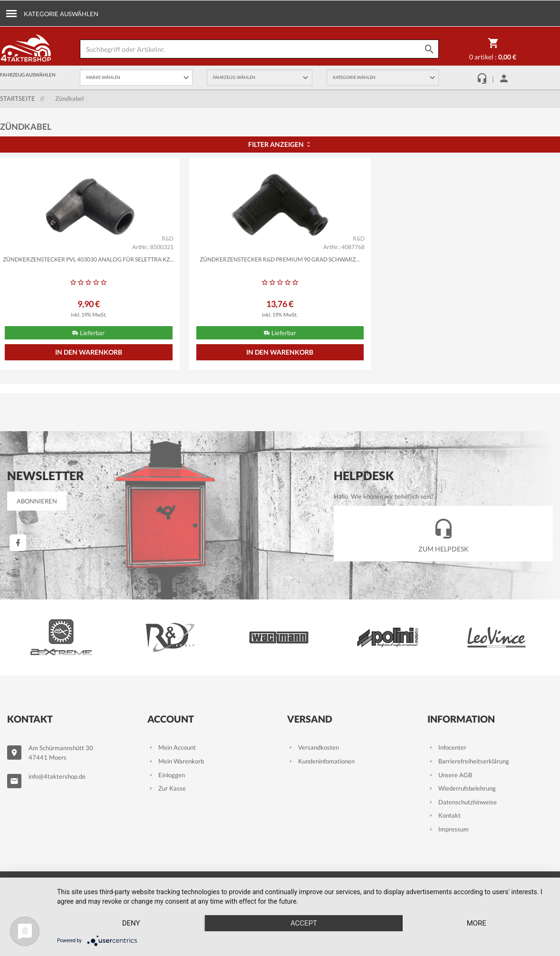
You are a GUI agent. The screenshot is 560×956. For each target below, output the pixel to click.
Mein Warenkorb (176, 761)
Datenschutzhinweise (462, 802)
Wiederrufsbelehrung (462, 788)
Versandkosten (313, 747)
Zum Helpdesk (444, 533)
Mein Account (172, 747)
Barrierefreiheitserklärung (468, 761)
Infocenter (447, 747)
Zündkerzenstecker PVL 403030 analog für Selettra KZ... (88, 259)
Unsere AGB (450, 775)
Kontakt (444, 815)
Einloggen (166, 775)
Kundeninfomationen (321, 761)
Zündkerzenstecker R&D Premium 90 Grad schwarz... (280, 259)
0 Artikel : (493, 51)
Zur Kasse (167, 788)
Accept (304, 923)
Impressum (448, 829)
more (477, 923)
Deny (131, 923)
